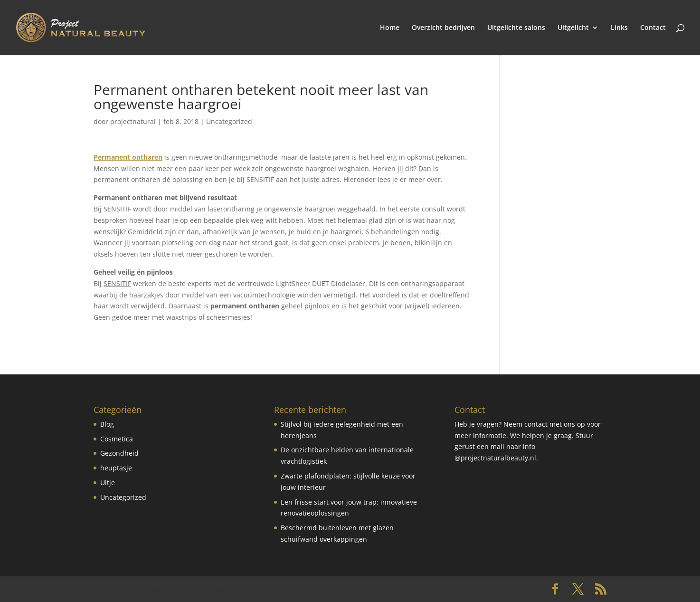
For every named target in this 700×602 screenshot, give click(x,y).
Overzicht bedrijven (443, 28)
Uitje (108, 483)
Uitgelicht (573, 28)
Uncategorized (229, 121)
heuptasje (116, 468)
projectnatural (133, 121)
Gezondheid (119, 453)
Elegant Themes (174, 589)
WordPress (287, 589)
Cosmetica (117, 439)
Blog (107, 424)
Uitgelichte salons (516, 28)
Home (390, 28)
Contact (653, 28)
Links (619, 28)
